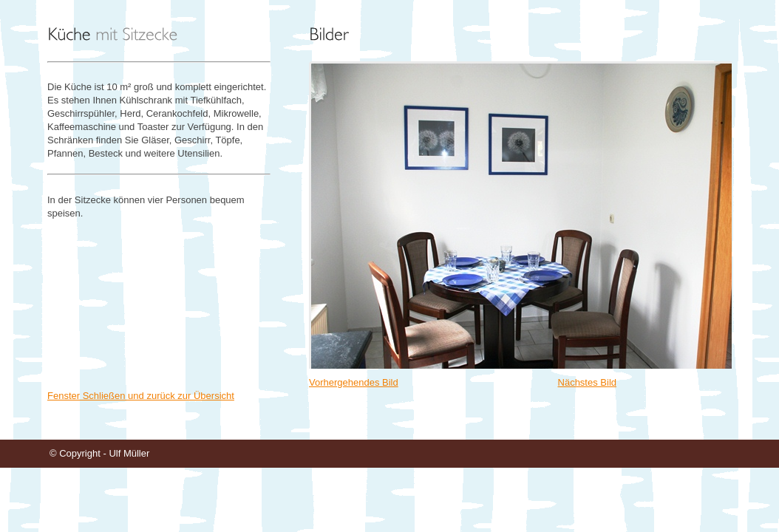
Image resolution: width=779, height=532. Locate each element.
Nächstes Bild (587, 382)
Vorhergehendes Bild (354, 382)
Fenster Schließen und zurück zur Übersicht (141, 396)
